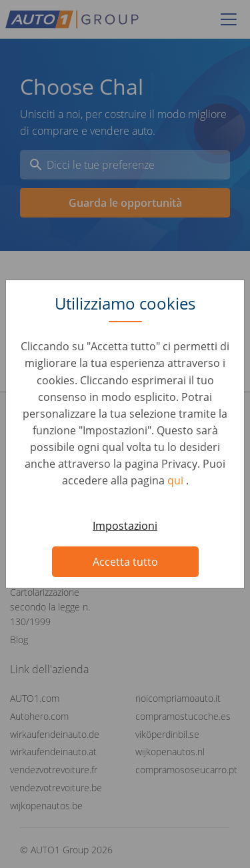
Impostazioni (125, 526)
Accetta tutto (125, 562)
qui (177, 480)
